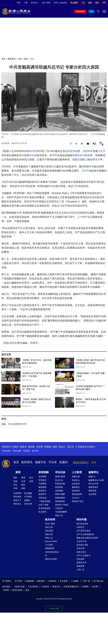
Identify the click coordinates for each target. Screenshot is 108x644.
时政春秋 (59, 487)
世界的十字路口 (62, 505)
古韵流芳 (76, 484)
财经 (23, 485)
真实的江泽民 (82, 545)
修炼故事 (80, 566)
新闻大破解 (60, 494)
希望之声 (56, 587)
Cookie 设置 (54, 608)
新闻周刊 (42, 494)
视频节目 (40, 462)
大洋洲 (40, 447)
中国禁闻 (42, 484)
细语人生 (59, 515)
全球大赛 (28, 504)
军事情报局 (60, 498)
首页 (3, 59)
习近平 (102, 151)
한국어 (35, 451)
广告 (83, 3)
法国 (55, 447)
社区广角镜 (43, 505)
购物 (104, 3)
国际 (15, 478)
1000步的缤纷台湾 (52, 554)
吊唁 (32, 155)
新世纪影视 (17, 590)
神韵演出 (17, 504)
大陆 (20, 59)
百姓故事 (80, 559)
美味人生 (49, 538)
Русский (17, 451)
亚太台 (71, 447)
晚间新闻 (42, 487)
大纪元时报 (33, 587)
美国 (15, 481)
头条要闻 (17, 493)
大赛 (26, 3)
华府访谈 (42, 498)
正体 (43, 3)
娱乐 (31, 478)
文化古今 (76, 498)
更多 (27, 590)
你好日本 (49, 527)
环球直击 (42, 480)
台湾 (23, 481)
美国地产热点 (78, 501)
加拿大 (23, 447)
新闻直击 (42, 491)
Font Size (94, 143)
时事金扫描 (60, 484)
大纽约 (15, 447)
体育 (31, 481)
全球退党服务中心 (71, 587)
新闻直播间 (81, 11)
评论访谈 (60, 472)
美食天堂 (49, 534)
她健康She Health (96, 480)
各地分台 (35, 3)
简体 (49, 3)
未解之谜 (76, 476)
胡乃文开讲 (93, 484)
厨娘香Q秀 (50, 548)
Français (6, 451)
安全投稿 (64, 581)
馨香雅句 (76, 487)
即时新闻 (17, 497)
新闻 (18, 472)
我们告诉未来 (82, 524)
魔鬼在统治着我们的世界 (87, 538)
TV (92, 11)
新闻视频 (44, 472)
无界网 (6, 590)
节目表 (53, 462)
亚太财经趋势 (44, 508)
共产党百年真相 (83, 531)
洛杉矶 (31, 447)
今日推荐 (28, 497)
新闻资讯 (12, 59)
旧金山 (62, 447)
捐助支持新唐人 (81, 462)
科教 (23, 488)
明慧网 (86, 587)
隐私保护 (41, 581)
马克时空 (59, 508)
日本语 (27, 451)
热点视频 (28, 493)
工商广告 (80, 570)
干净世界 (45, 587)
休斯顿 (48, 447)
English (91, 447)
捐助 (90, 3)
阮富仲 (71, 151)
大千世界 (49, 545)
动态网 (95, 587)
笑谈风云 (76, 480)
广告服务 (75, 581)
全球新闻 (42, 476)
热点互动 (59, 480)
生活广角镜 (50, 524)
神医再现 (92, 491)
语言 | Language (60, 3)
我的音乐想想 (51, 559)
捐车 (97, 3)
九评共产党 (81, 541)
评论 (15, 485)
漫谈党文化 (81, 562)
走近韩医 (92, 494)
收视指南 (30, 581)
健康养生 (94, 472)
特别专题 (82, 519)
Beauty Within (51, 541)
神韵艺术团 (20, 587)
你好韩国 (49, 531)
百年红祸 (80, 548)
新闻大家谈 (60, 476)
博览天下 (17, 500)
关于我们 (19, 581)
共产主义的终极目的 (85, 534)
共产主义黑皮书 (83, 555)
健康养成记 (93, 487)
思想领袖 (59, 491)
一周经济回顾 (44, 501)
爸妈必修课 (77, 494)
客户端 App (98, 581)
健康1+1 (92, 476)
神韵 (19, 3)
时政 (26, 59)
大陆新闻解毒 (61, 512)
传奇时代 (80, 527)
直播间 (63, 462)
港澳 (23, 478)
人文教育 (77, 472)
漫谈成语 (76, 491)
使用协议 (52, 581)
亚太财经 (42, 512)
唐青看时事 (60, 501)
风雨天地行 (81, 552)
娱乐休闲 (50, 519)
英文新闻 (74, 3)
